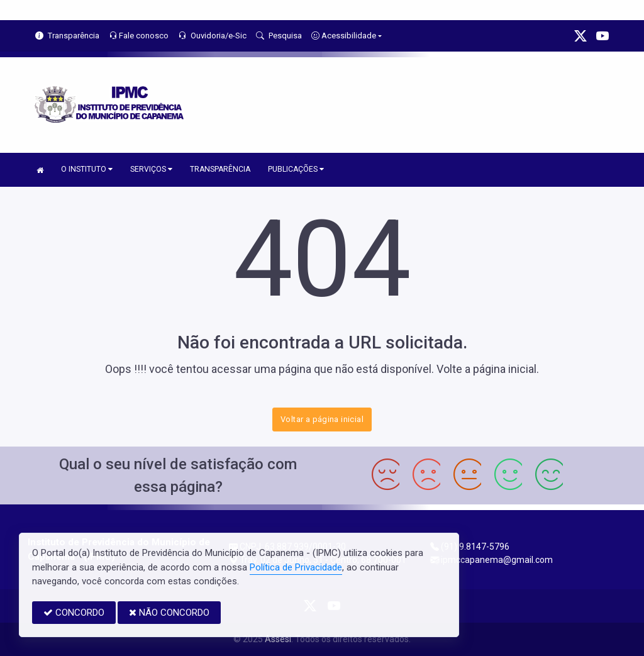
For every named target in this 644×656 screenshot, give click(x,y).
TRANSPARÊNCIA (220, 169)
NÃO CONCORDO (169, 613)
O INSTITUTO (87, 169)
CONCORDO (74, 613)
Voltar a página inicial (322, 419)
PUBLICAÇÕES (296, 169)
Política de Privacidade (296, 567)
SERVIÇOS (151, 169)
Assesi (278, 639)
